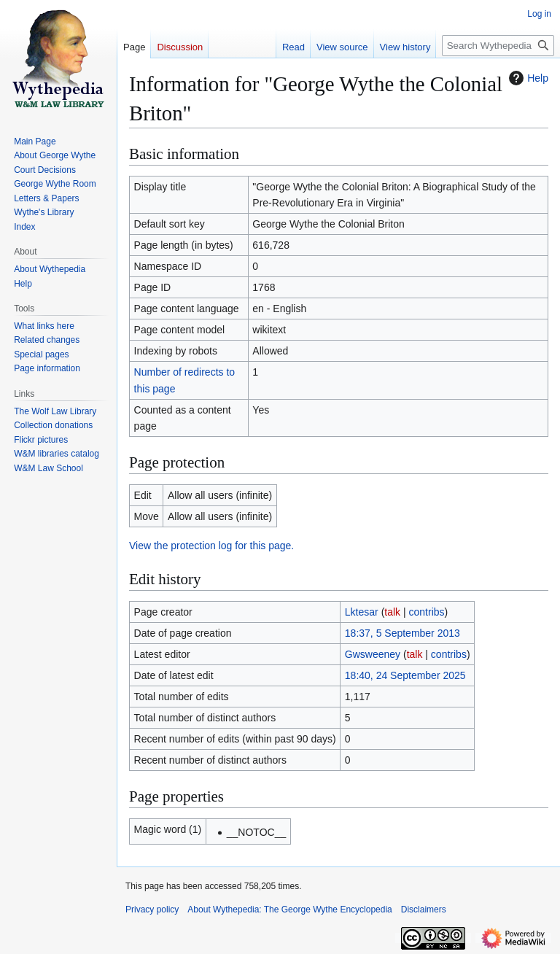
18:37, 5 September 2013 (402, 633)
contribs (427, 612)
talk (392, 612)
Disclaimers (424, 910)
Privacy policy (152, 910)
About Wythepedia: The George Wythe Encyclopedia (289, 910)
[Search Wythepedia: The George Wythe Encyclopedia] (498, 46)
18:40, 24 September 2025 (405, 675)
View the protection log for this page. (211, 546)
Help (527, 78)
